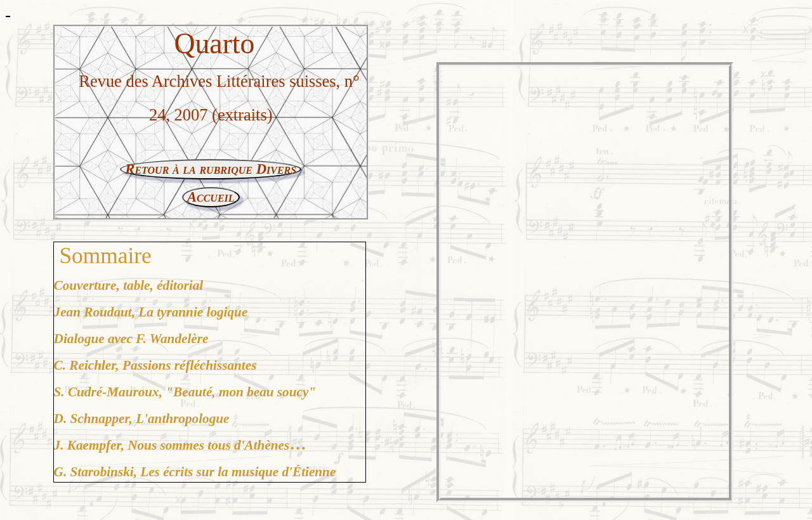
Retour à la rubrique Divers (211, 169)
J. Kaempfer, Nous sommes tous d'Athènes (172, 445)
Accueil (211, 197)
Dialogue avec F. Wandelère (131, 339)
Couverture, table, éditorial (129, 285)
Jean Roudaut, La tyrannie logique (151, 312)
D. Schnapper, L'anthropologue (142, 419)
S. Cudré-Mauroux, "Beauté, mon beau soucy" (185, 392)
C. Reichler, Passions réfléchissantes (155, 365)
